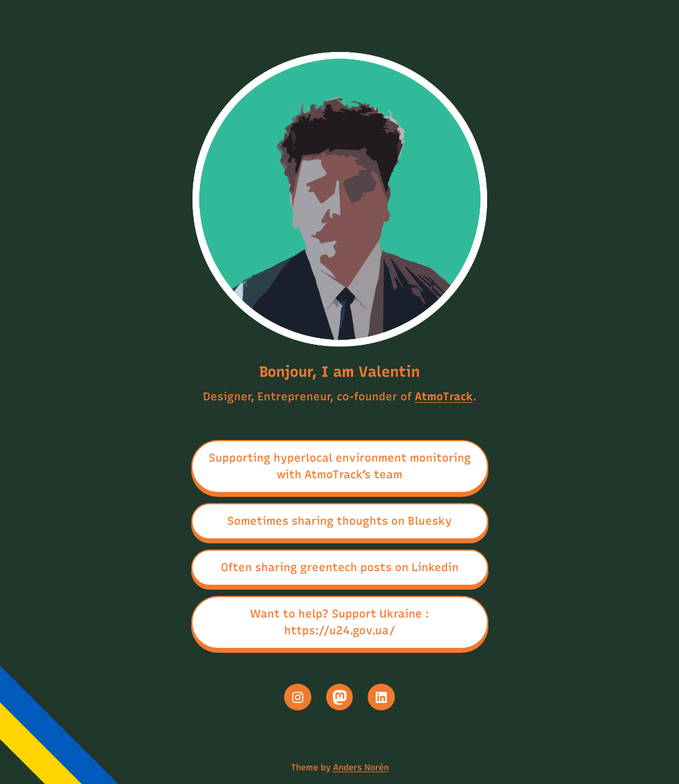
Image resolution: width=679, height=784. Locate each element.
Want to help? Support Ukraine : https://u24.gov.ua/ (339, 622)
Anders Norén (361, 768)
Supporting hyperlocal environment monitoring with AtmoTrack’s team (340, 466)
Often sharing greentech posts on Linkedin (340, 567)
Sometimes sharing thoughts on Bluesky (339, 521)
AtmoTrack (444, 397)
